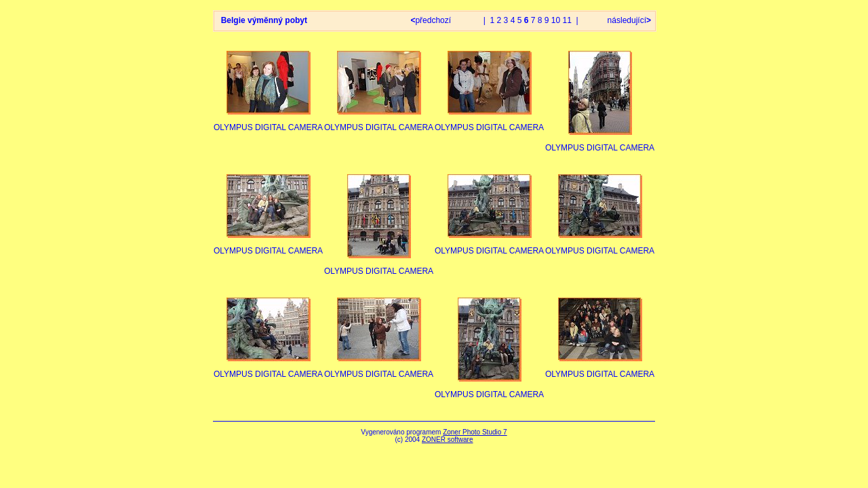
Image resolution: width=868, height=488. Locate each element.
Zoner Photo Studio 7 (475, 432)
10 (556, 20)
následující (628, 20)
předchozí (432, 20)
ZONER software (448, 440)
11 (567, 20)
